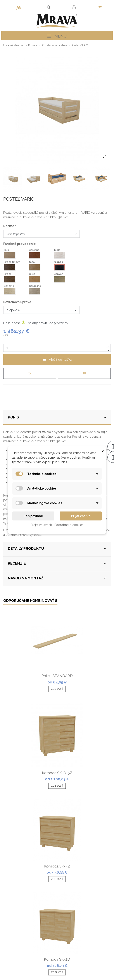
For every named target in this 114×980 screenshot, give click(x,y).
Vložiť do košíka (57, 360)
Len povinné (33, 516)
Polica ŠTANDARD (57, 676)
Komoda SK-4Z (57, 866)
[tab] (57, 418)
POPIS (57, 417)
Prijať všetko (81, 516)
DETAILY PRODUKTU (57, 549)
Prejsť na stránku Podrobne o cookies (57, 525)
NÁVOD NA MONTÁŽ (57, 578)
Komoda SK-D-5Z (57, 773)
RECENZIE (57, 563)
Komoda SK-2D (57, 959)
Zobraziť (57, 689)
